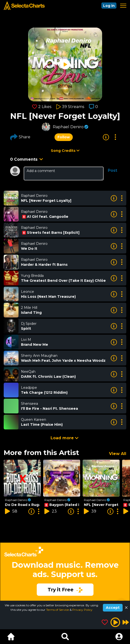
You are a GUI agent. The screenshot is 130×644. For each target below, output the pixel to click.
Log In (109, 6)
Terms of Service (58, 610)
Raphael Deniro (68, 127)
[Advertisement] (65, 568)
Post (112, 170)
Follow (64, 137)
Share (20, 137)
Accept (113, 608)
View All (118, 454)
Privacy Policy (82, 610)
